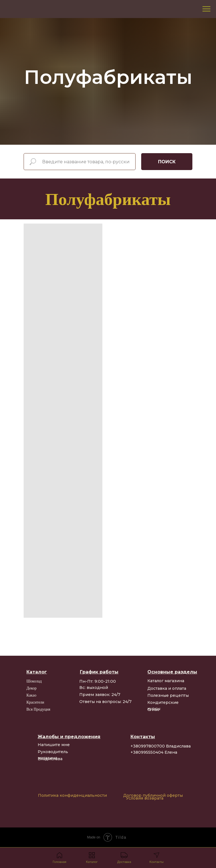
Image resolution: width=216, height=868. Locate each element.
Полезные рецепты (168, 695)
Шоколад (34, 681)
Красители (35, 702)
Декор (31, 688)
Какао (31, 695)
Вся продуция (38, 709)
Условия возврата (145, 798)
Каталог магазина (166, 681)
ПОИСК (167, 162)
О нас (153, 709)
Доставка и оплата (167, 688)
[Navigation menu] (206, 9)
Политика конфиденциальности (72, 795)
